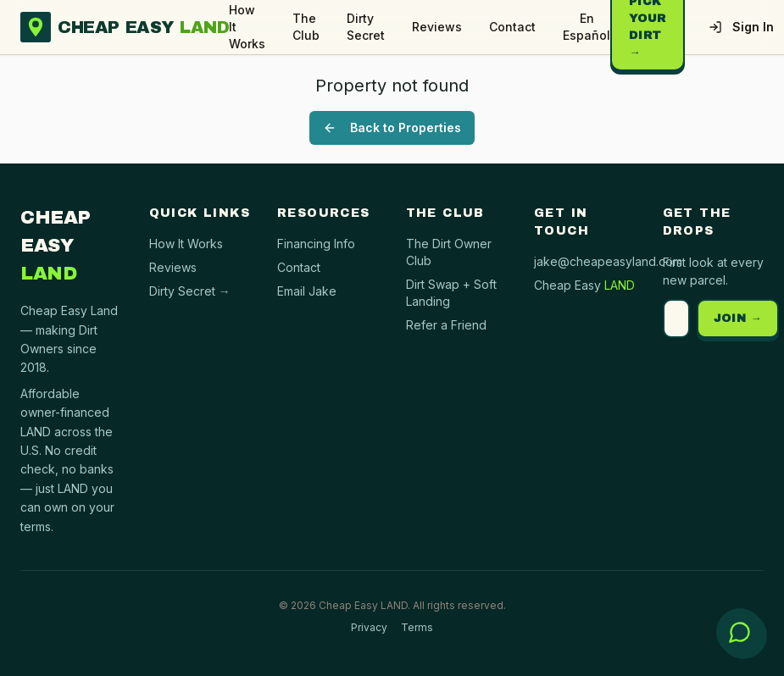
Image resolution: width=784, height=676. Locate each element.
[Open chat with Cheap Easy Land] (740, 632)
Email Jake (307, 291)
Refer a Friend (446, 325)
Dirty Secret (366, 27)
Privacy (369, 627)
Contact (512, 27)
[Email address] (676, 319)
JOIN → (738, 319)
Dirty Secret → (190, 291)
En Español (587, 27)
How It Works (247, 27)
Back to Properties (392, 127)
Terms (417, 627)
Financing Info (316, 244)
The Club (306, 27)
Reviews (437, 27)
